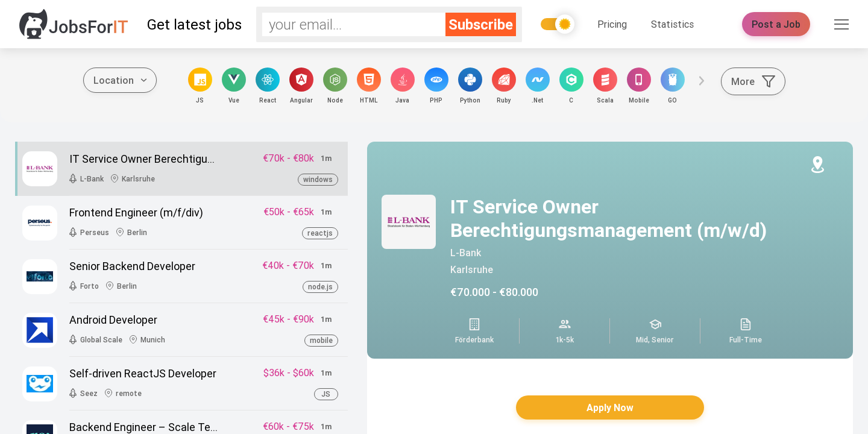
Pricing (612, 24)
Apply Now (610, 407)
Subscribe (481, 24)
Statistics (672, 24)
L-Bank (466, 253)
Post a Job (776, 24)
